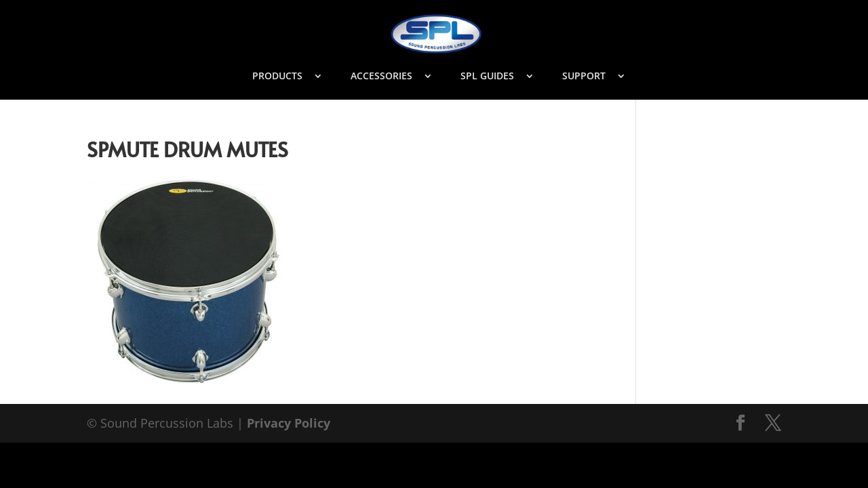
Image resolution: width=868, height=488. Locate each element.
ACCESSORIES (381, 77)
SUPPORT (584, 77)
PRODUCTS (277, 77)
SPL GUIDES (487, 77)
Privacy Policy (289, 423)
